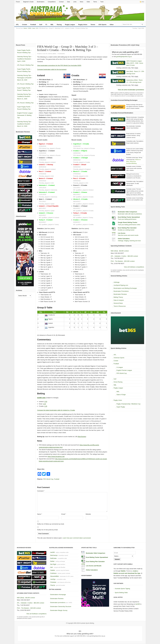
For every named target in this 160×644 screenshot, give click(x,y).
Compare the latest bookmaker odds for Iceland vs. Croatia (56, 410)
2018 (30, 28)
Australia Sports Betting (87, 623)
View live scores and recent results (128, 235)
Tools (102, 2)
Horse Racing (118, 382)
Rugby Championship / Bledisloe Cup (128, 404)
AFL (17, 25)
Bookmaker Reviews (120, 294)
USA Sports (102, 25)
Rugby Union (83, 25)
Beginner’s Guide (28, 2)
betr (52, 567)
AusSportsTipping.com (121, 285)
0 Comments (61, 54)
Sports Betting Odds (121, 593)
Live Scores (122, 233)
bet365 (53, 552)
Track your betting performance (127, 219)
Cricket (25, 25)
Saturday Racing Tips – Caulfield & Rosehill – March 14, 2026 (25, 124)
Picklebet (53, 582)
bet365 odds (41, 398)
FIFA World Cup (48, 479)
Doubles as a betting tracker (126, 230)
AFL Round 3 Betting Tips (25, 84)
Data (68, 2)
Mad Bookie (82, 437)
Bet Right (53, 564)
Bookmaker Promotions (121, 291)
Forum (18, 2)
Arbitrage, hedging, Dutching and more (129, 241)
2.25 (46, 406)
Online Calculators (124, 239)
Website (88, 514)
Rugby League (70, 25)
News (82, 2)
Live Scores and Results (94, 566)
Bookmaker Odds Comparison (127, 212)
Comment (41, 491)
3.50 (46, 402)
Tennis (93, 25)
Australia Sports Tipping (122, 589)
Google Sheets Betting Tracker (128, 222)
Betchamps (54, 555)
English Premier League (124, 370)
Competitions (52, 2)
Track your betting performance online (129, 225)
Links (75, 2)
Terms (95, 2)
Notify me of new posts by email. (48, 530)
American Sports (119, 358)
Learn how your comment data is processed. (77, 538)
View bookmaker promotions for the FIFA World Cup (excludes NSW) (59, 65)
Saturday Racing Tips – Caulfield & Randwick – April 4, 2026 (25, 59)
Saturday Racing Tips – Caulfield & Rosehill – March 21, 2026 (25, 97)
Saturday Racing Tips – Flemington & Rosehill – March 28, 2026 (25, 78)
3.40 (44, 404)
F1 (46, 25)
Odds (88, 2)
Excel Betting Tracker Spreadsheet (129, 217)
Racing (59, 25)
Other (112, 25)
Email (64, 514)
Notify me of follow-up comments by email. (51, 524)
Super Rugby (121, 407)
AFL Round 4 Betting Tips (25, 65)
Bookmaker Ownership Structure (61, 606)
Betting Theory (118, 297)
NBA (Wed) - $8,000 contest (120, 251)
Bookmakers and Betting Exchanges (125, 288)
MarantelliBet (55, 576)
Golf (41, 25)
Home (25, 28)
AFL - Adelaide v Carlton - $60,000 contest (124, 256)
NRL (118, 392)
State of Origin (121, 395)
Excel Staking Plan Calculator (127, 228)
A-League (120, 367)
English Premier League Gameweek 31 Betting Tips (25, 115)
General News (118, 303)
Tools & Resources (120, 306)
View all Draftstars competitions (134, 267)
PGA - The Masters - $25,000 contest (123, 261)
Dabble (53, 570)
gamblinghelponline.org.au (124, 57)
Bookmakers (41, 2)
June (34, 28)
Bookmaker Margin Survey (59, 610)
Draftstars (53, 573)
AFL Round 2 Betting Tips (25, 103)
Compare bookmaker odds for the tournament (52, 69)
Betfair (52, 561)
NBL (52, 25)
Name (40, 514)
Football (33, 25)
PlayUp (53, 585)
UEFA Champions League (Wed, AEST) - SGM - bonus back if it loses (135, 63)
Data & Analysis (119, 300)
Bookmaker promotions (58, 603)
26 (37, 28)
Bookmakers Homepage (58, 595)
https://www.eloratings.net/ (56, 456)
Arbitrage (117, 282)
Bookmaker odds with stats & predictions (130, 214)
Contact (61, 2)
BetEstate (53, 558)
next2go (53, 579)
